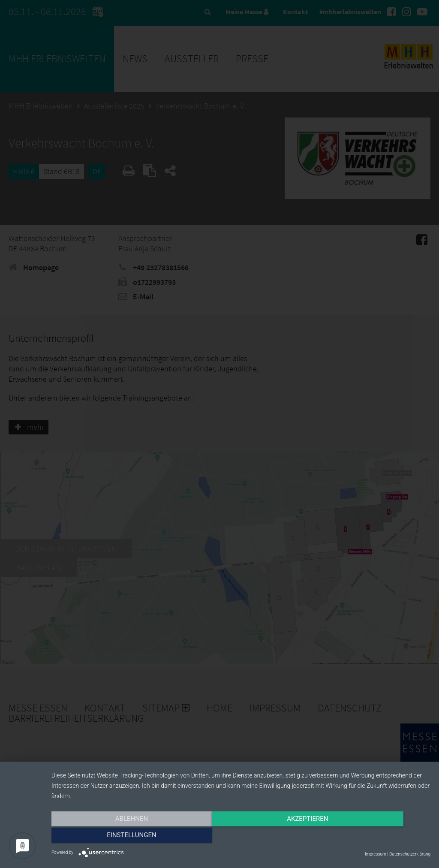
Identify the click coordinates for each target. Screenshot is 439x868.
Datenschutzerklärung (410, 854)
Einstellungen (374, 837)
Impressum (376, 854)
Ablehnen (108, 837)
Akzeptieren (241, 837)
